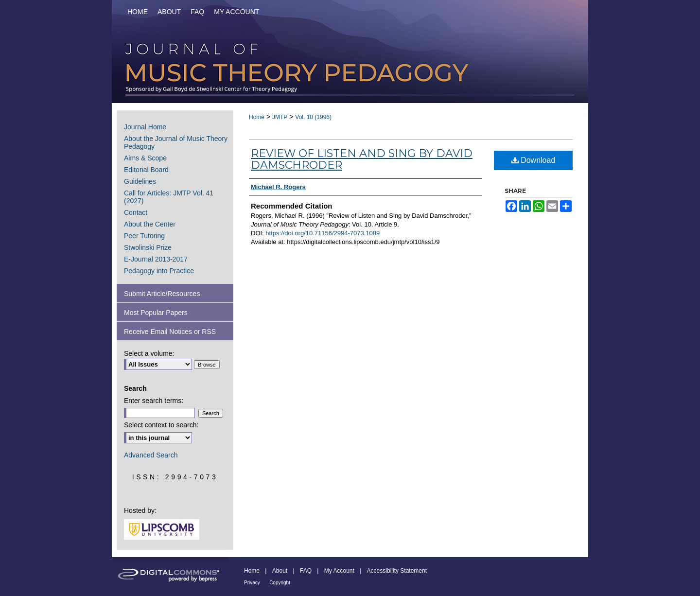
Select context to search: (161, 425)
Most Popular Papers (156, 313)
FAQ (306, 571)
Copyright (280, 583)
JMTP (280, 117)
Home (257, 117)
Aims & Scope (145, 158)
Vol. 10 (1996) (313, 117)
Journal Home (145, 127)
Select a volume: (149, 353)
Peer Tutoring (144, 236)
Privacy (252, 583)
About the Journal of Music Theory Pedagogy (176, 142)
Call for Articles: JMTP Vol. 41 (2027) (169, 197)
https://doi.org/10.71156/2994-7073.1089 (323, 233)
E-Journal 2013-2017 (156, 259)
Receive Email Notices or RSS (170, 332)
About (280, 571)
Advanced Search (151, 455)
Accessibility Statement (397, 571)
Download (534, 160)
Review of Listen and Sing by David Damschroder (362, 159)
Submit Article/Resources (162, 294)
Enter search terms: (154, 401)
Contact (136, 212)
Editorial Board (146, 170)
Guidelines (140, 181)
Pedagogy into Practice (159, 271)
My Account (339, 571)
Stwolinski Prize (148, 247)
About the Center (150, 224)
